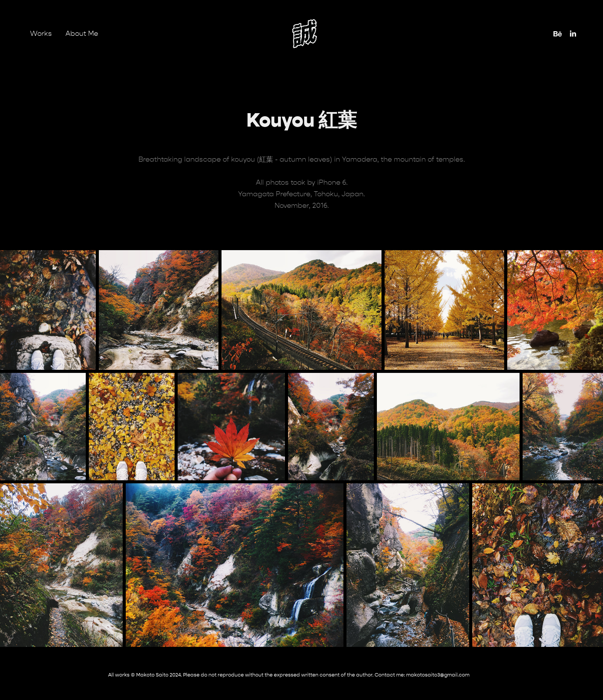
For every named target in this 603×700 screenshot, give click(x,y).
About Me (82, 34)
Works (41, 34)
